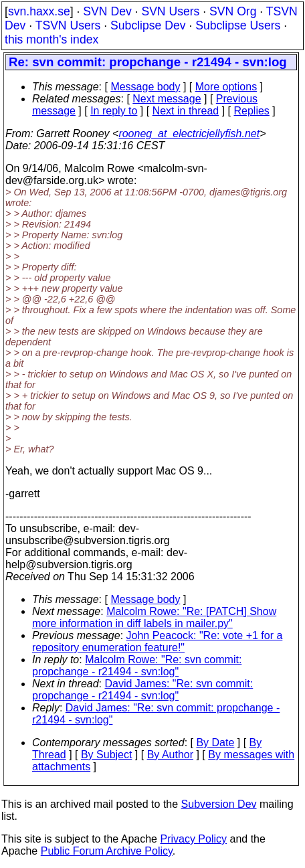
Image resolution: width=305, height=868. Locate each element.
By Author (170, 755)
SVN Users (170, 11)
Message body (145, 87)
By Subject (106, 755)
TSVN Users (68, 25)
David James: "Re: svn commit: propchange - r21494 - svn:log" (142, 690)
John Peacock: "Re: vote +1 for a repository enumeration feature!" (157, 641)
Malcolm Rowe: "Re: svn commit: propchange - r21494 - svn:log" (137, 666)
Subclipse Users (238, 25)
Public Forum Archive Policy (107, 851)
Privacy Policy (193, 839)
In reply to (114, 111)
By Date (215, 743)
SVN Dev (107, 11)
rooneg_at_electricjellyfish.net (189, 134)
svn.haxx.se (39, 11)
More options (226, 87)
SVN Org (233, 11)
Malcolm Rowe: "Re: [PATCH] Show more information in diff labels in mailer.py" (154, 617)
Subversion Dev (219, 804)
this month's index (52, 39)
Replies (252, 111)
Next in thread (186, 111)
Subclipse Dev (148, 25)
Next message (167, 99)
